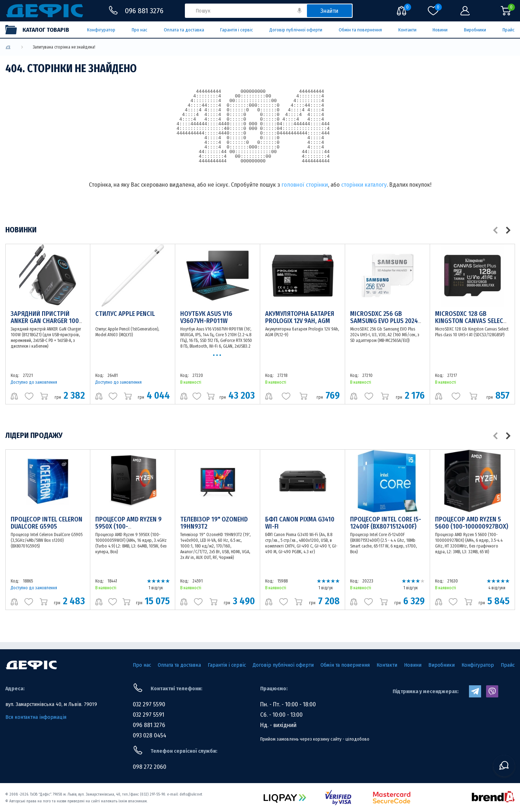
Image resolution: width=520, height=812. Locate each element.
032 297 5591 (148, 715)
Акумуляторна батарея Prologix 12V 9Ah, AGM (300, 317)
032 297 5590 (149, 704)
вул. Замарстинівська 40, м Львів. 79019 (51, 704)
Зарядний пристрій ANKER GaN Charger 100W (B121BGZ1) (47, 321)
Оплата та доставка (184, 30)
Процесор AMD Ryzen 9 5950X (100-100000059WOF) (128, 526)
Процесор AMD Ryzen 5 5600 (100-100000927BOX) (472, 523)
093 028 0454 (150, 735)
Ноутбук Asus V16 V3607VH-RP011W (206, 317)
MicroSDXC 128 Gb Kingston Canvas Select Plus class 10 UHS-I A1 (471, 321)
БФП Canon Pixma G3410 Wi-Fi (300, 523)
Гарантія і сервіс (237, 30)
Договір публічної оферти (296, 30)
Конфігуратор (101, 30)
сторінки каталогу (364, 185)
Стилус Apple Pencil (125, 314)
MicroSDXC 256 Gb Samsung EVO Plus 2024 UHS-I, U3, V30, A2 (384, 321)
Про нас (140, 30)
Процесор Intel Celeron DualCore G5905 (47, 523)
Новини (440, 30)
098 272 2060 (150, 767)
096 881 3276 (149, 725)
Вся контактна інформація (36, 717)
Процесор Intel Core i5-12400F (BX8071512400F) (386, 523)
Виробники (475, 30)
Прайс (509, 30)
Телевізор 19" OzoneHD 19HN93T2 (214, 523)
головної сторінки (305, 185)
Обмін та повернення (360, 30)
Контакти (407, 30)
